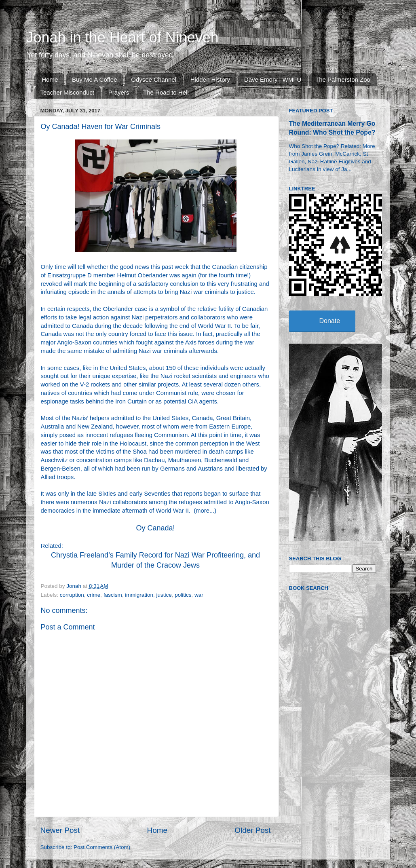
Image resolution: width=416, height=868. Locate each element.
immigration (139, 595)
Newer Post (60, 830)
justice (164, 595)
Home (50, 79)
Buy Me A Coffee (94, 79)
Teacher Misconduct (67, 92)
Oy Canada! (155, 528)
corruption (72, 595)
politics (183, 595)
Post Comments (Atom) (102, 847)
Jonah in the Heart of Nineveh (122, 37)
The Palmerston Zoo (343, 79)
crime (94, 595)
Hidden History (210, 79)
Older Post (252, 830)
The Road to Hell (166, 92)
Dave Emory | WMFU (273, 79)
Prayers (119, 92)
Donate (330, 321)
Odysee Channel (154, 79)
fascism (113, 595)
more (203, 511)
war (199, 595)
